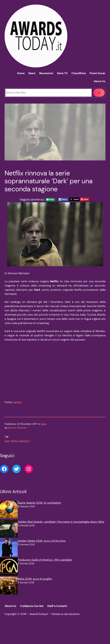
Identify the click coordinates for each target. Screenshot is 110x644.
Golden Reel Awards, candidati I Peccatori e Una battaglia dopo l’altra (61, 524)
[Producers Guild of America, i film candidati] (9, 570)
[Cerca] (99, 93)
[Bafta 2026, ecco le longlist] (9, 589)
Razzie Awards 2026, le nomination (39, 505)
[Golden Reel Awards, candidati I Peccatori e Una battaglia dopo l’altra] (9, 532)
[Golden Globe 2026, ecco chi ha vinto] (9, 551)
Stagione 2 (24, 444)
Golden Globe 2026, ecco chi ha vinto (42, 543)
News (44, 427)
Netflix (14, 444)
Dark (7, 444)
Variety (17, 405)
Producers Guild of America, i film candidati (45, 562)
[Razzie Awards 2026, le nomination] (9, 513)
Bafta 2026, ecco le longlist (35, 581)
